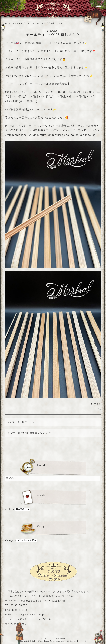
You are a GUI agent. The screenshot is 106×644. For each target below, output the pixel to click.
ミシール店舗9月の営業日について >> (30, 433)
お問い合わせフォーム (41, 591)
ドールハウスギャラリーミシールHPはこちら (29, 619)
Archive (10, 509)
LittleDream (59, 638)
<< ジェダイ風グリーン (21, 422)
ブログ (97, 404)
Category (11, 540)
